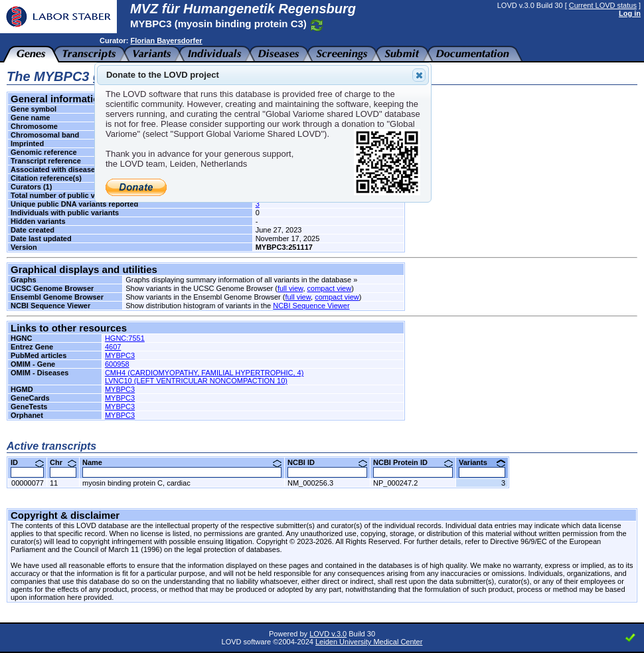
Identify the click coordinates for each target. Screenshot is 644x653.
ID (27, 462)
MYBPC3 (120, 355)
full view (290, 288)
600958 (117, 364)
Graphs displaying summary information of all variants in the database (238, 280)
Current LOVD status (603, 5)
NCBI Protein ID (413, 462)
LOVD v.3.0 (328, 634)
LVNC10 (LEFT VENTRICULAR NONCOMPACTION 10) (196, 381)
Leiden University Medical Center (369, 642)
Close (418, 75)
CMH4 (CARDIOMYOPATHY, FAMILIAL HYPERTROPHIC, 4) (204, 373)
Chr (63, 462)
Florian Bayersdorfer (166, 41)
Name (182, 462)
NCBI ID (327, 462)
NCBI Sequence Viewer (311, 306)
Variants (482, 462)
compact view (330, 288)
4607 (113, 347)
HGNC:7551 (125, 338)
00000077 (28, 483)
